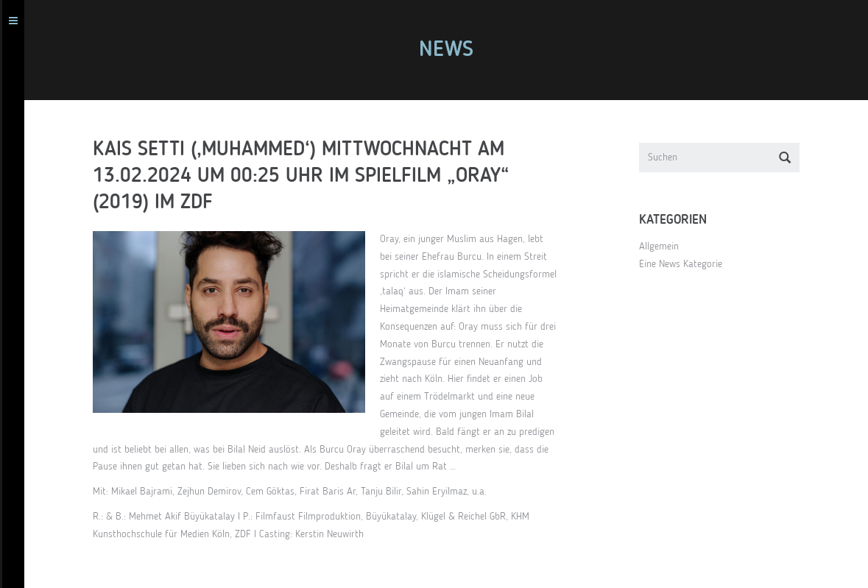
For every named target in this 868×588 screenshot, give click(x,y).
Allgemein (666, 247)
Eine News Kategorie (687, 264)
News (453, 50)
